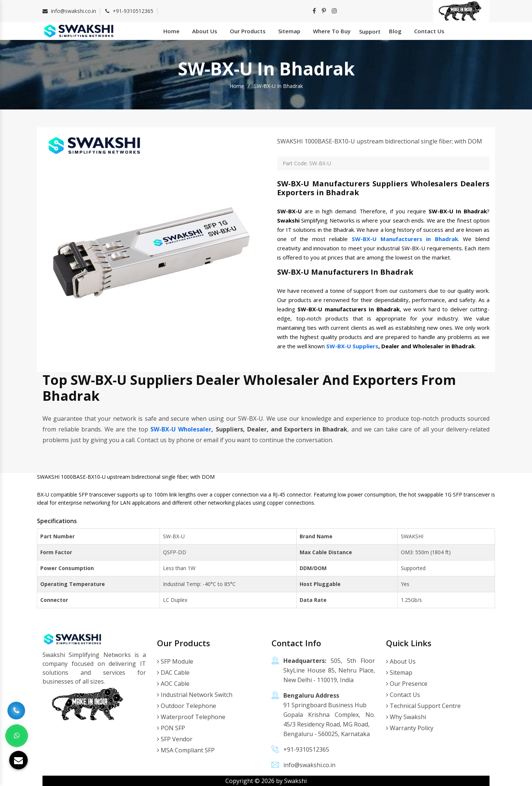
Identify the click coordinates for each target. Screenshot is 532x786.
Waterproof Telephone (191, 717)
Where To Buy (332, 31)
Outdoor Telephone (187, 706)
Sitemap (289, 31)
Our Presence (407, 684)
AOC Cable (173, 684)
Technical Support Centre (423, 706)
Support (370, 31)
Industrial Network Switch (195, 695)
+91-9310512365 (133, 11)
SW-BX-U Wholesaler (181, 429)
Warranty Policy (410, 728)
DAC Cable (173, 672)
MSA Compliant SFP (186, 750)
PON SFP (171, 728)
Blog (395, 31)
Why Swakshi (406, 717)
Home (171, 31)
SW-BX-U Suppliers (352, 346)
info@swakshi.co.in (74, 11)
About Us (205, 31)
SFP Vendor (175, 739)
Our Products (248, 31)
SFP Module (175, 661)
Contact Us (429, 31)
